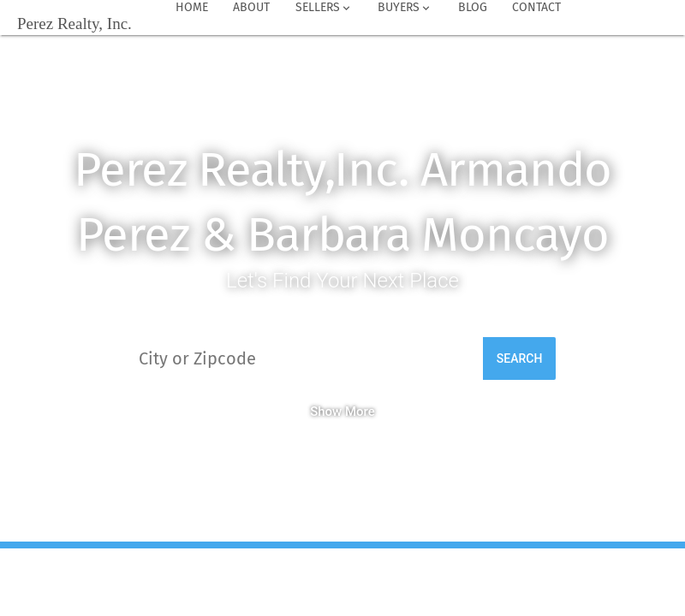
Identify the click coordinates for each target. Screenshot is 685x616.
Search (520, 358)
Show (326, 412)
